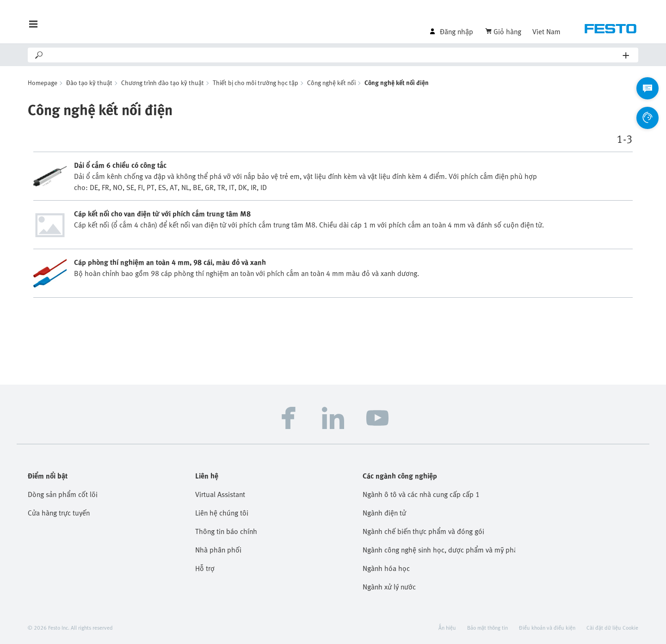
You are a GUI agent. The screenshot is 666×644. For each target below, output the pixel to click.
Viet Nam (546, 31)
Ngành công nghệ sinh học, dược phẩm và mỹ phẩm (439, 550)
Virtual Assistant (220, 494)
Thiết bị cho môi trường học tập (256, 83)
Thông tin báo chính (226, 531)
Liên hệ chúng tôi (222, 513)
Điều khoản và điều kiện (547, 627)
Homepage (43, 83)
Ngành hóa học (386, 568)
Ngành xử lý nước (389, 587)
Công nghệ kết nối (331, 83)
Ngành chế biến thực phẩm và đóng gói (423, 531)
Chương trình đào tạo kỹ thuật (163, 83)
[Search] (333, 55)
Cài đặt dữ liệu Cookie (612, 627)
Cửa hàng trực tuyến (59, 513)
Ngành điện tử (384, 513)
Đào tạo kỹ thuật (89, 83)
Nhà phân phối (218, 550)
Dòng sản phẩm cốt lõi (63, 494)
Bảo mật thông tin (487, 627)
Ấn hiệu (447, 627)
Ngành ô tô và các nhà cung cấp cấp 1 (421, 494)
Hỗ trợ (205, 568)
